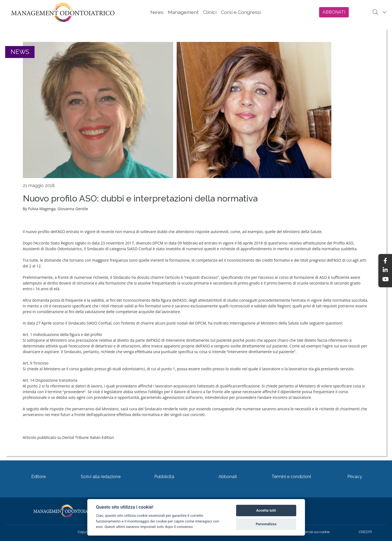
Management (183, 12)
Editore (38, 477)
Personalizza (266, 524)
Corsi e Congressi (241, 12)
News (157, 12)
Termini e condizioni (291, 477)
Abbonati (228, 477)
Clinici (210, 12)
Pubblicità (164, 477)
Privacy (355, 477)
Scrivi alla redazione (101, 477)
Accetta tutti (266, 510)
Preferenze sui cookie (313, 532)
